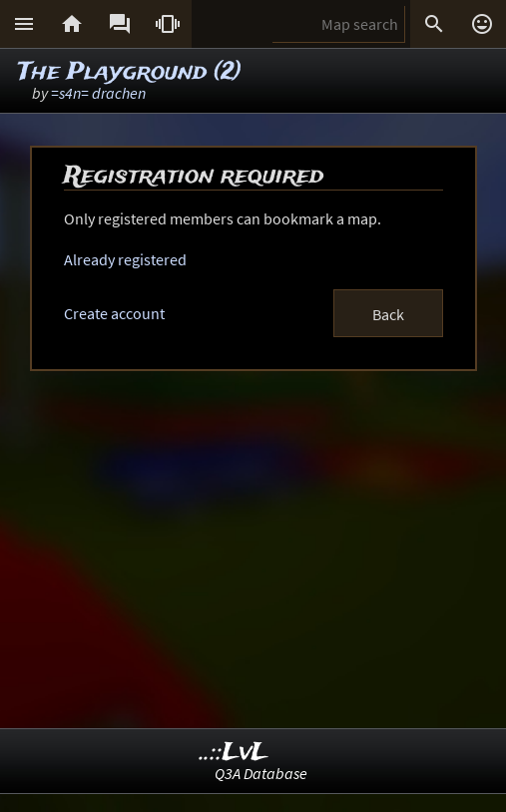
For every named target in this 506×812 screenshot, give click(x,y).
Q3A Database (261, 773)
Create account (114, 313)
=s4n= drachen (98, 93)
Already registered (125, 259)
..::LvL (234, 753)
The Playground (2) (130, 72)
